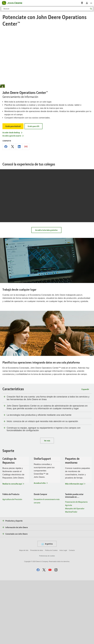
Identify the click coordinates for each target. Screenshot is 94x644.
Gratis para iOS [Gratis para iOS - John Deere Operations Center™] (33, 190)
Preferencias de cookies (47, 620)
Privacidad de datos (37, 614)
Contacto (72, 614)
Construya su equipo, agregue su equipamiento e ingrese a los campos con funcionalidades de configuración (44, 493)
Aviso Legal (63, 614)
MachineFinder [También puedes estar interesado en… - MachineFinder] (71, 575)
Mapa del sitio (24, 614)
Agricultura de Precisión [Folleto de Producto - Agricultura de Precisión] (12, 563)
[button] (38, 634)
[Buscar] (47, 9)
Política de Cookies (51, 614)
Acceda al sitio (40, 547)
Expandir (85, 453)
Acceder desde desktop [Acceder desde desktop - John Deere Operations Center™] (13, 196)
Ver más (47, 504)
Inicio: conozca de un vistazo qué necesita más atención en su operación (42, 485)
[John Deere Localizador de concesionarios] (82, 3)
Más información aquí (74, 547)
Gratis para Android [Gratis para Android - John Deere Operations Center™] (13, 190)
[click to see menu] (91, 3)
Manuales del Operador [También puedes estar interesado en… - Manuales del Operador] (75, 572)
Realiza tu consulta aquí (12, 547)
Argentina (47, 607)
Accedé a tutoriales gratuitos (46, 294)
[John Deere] (14, 3)
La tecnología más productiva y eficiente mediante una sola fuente (39, 479)
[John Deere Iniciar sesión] (87, 3)
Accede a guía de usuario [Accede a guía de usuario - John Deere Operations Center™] (13, 199)
